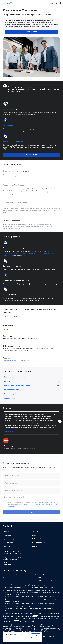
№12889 (17, 620)
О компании (8, 543)
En (52, 3)
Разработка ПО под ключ (13, 143)
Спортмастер (7, 362)
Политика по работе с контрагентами (45, 575)
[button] (60, 423)
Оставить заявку (32, 32)
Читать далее (9, 433)
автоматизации (8, 257)
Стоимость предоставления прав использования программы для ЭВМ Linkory (24, 578)
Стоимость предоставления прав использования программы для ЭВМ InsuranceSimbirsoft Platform (30, 581)
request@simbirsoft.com (12, 553)
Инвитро (26, 362)
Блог (34, 535)
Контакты (36, 546)
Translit (14, 362)
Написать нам (10, 318)
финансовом (51, 253)
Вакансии (7, 535)
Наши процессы (39, 543)
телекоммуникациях (48, 255)
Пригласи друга (9, 539)
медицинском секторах (19, 255)
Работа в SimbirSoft (40, 539)
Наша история (9, 546)
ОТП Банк (20, 362)
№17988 (36, 615)
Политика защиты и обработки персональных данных (17, 575)
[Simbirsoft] (6, 3)
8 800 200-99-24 (8, 472)
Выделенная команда (12, 127)
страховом (7, 255)
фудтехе (37, 255)
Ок (36, 636)
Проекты (7, 532)
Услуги (35, 532)
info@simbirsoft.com (11, 559)
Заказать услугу (31, 156)
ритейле (31, 255)
